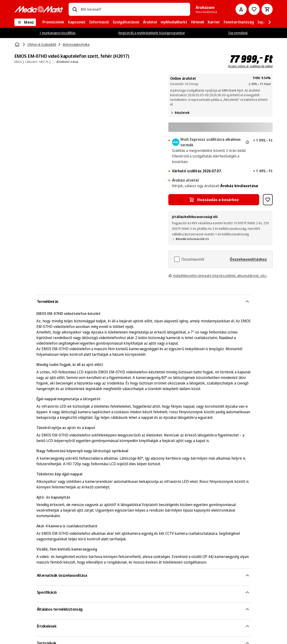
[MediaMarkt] (39, 9)
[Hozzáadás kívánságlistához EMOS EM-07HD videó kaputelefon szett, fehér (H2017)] (268, 200)
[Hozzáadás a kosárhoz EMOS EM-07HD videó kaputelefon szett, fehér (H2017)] (214, 200)
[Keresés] (75, 9)
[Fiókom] (241, 9)
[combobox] (134, 9)
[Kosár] (267, 9)
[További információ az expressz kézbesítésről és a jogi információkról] (247, 142)
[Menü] (25, 22)
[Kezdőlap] (18, 45)
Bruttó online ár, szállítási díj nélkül (250, 66)
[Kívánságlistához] (254, 9)
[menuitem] (53, 22)
